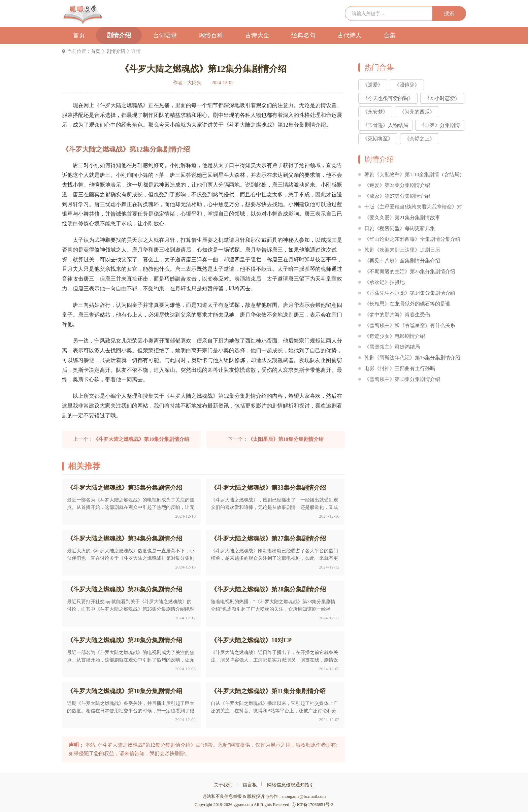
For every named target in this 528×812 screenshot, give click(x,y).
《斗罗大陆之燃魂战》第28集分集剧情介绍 (268, 589)
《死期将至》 (378, 139)
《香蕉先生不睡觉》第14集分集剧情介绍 (410, 293)
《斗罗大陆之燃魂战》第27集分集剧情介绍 (268, 539)
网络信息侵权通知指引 (291, 785)
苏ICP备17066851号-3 (313, 804)
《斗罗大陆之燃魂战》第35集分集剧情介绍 (125, 488)
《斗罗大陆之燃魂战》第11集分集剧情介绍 (268, 691)
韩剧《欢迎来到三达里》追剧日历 (402, 250)
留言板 (250, 785)
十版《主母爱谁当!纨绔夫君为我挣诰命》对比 (413, 208)
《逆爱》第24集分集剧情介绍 (397, 185)
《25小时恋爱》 (442, 98)
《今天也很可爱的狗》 (388, 98)
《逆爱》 (373, 85)
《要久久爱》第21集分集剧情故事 (402, 218)
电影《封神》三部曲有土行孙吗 (400, 368)
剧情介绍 (119, 35)
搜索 (449, 13)
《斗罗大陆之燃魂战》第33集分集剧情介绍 (268, 488)
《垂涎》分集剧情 (440, 125)
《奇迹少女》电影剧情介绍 (395, 336)
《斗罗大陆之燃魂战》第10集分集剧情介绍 (125, 691)
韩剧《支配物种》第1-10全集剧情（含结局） (415, 174)
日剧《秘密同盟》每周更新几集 (400, 228)
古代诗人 (350, 35)
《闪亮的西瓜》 (417, 112)
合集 (390, 35)
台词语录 (165, 35)
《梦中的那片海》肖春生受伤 (397, 315)
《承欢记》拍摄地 (385, 282)
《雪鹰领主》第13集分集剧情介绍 (402, 379)
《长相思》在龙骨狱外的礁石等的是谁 (407, 304)
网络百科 (211, 35)
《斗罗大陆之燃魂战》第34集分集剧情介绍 (125, 539)
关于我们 (223, 785)
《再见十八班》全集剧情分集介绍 (402, 261)
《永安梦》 (375, 112)
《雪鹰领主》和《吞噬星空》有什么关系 (410, 325)
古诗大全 (257, 35)
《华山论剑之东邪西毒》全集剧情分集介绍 (412, 239)
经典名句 (303, 35)
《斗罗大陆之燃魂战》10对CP (251, 640)
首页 (79, 35)
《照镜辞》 (407, 85)
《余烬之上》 (420, 139)
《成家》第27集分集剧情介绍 (397, 196)
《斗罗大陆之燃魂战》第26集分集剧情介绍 (125, 589)
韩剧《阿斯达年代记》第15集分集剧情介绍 (412, 358)
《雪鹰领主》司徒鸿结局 (392, 347)
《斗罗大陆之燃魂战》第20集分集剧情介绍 (125, 640)
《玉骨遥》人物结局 (385, 125)
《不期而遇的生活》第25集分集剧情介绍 (410, 271)
